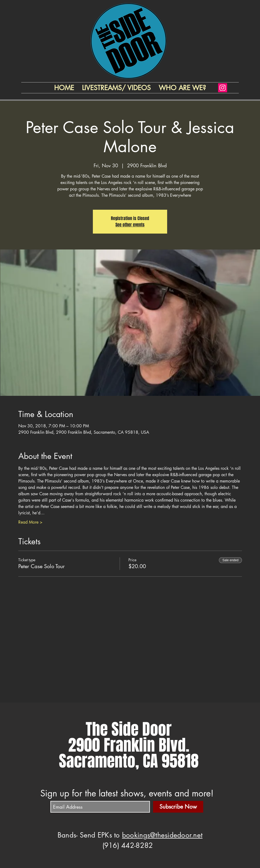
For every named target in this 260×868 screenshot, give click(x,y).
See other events (130, 225)
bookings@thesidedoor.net (162, 835)
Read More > (30, 522)
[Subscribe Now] (178, 807)
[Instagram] (223, 88)
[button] (182, 88)
